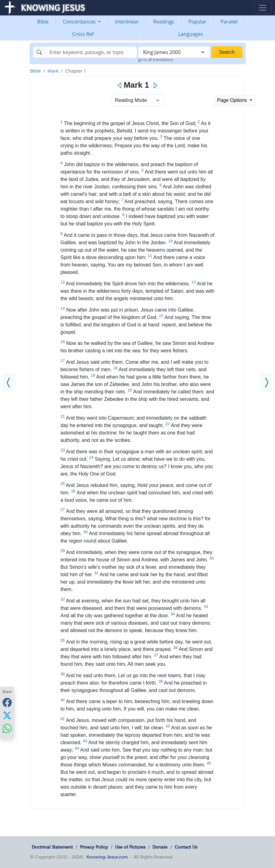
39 (160, 681)
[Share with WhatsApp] (7, 728)
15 (161, 316)
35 (63, 640)
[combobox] (174, 52)
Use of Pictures (130, 847)
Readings (164, 22)
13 (194, 282)
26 (73, 491)
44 (77, 748)
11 (150, 256)
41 (63, 719)
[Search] (91, 52)
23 (63, 450)
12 (63, 282)
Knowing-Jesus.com (107, 857)
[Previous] (120, 86)
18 (115, 368)
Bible (43, 22)
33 (206, 607)
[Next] (155, 86)
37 (156, 655)
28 (85, 532)
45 (209, 763)
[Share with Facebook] (7, 702)
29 (63, 551)
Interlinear (127, 22)
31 (96, 573)
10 (170, 241)
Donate (160, 847)
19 (93, 375)
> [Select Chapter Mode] (137, 100)
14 (63, 308)
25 (63, 484)
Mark (53, 71)
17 (63, 361)
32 (63, 599)
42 (168, 726)
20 (130, 390)
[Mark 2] (266, 383)
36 (175, 648)
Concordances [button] (80, 22)
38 (63, 674)
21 (63, 416)
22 (168, 424)
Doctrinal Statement (52, 847)
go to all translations (156, 60)
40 (63, 700)
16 (63, 342)
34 (173, 614)
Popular (197, 22)
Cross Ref (83, 34)
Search (227, 52)
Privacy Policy (94, 847)
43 (85, 741)
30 (212, 558)
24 (91, 457)
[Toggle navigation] (263, 8)
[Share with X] (7, 715)
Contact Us (186, 847)
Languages (190, 34)
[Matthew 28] (9, 383)
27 (63, 510)
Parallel (229, 22)
